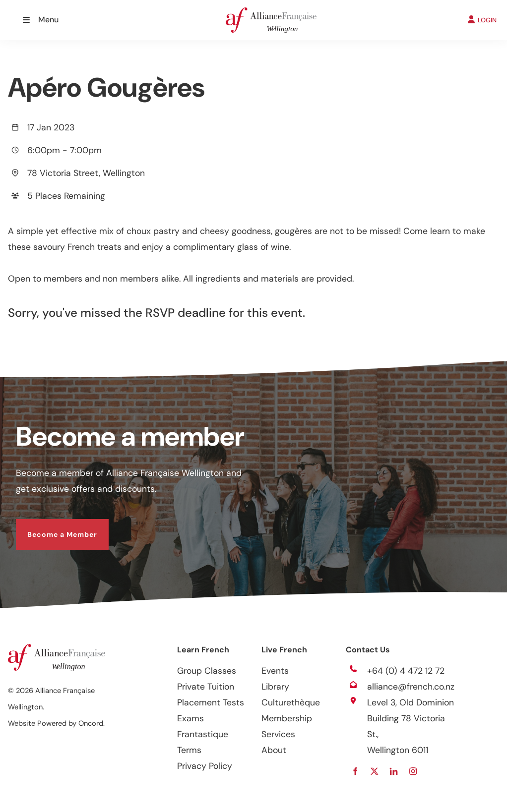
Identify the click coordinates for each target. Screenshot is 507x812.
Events (275, 671)
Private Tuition (206, 687)
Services (278, 734)
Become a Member (51, 527)
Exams (190, 718)
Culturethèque (291, 702)
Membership (287, 718)
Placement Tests (211, 702)
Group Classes (207, 671)
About (274, 750)
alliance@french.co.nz (411, 687)
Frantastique (203, 734)
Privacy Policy (205, 766)
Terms (189, 750)
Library (275, 687)
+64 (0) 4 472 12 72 (406, 671)
